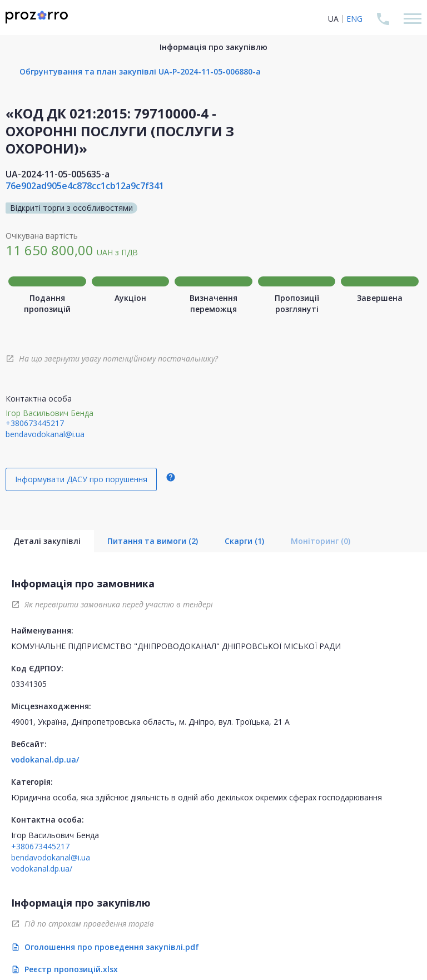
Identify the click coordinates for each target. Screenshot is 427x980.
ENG (354, 19)
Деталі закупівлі (47, 541)
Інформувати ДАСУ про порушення (81, 479)
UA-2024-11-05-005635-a (58, 174)
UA (333, 19)
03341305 (29, 684)
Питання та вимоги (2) (153, 541)
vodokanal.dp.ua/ (45, 759)
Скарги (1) (244, 541)
